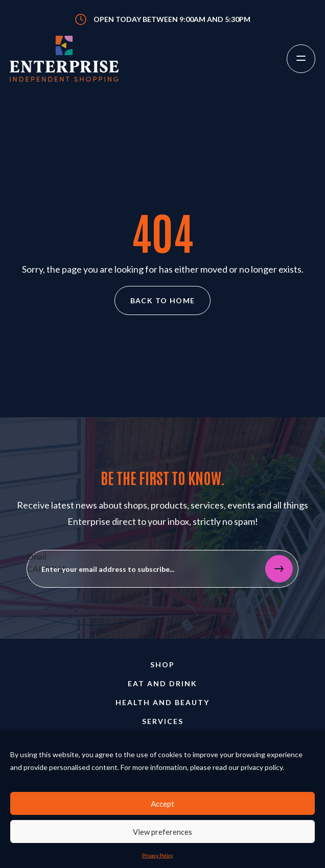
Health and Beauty (163, 702)
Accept (163, 804)
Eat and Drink (163, 683)
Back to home (163, 300)
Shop (163, 665)
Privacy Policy (157, 855)
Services (163, 721)
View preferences (163, 832)
